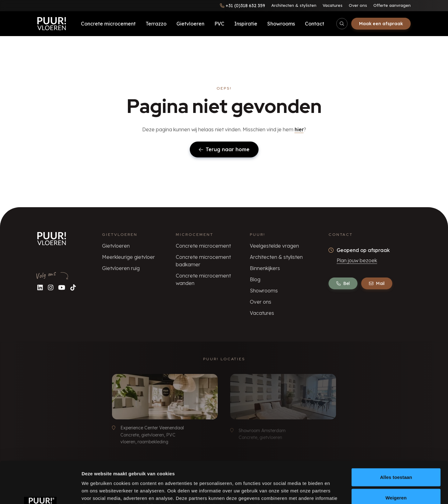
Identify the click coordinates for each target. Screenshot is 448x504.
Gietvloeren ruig (121, 268)
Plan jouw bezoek (357, 260)
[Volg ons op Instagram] (51, 287)
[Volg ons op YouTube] (62, 287)
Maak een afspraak (381, 24)
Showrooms (281, 24)
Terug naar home (224, 149)
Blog (255, 279)
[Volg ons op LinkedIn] (40, 287)
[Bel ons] (243, 6)
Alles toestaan (396, 438)
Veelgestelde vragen (274, 246)
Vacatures (333, 5)
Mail (377, 283)
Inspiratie (246, 24)
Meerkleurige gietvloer (128, 257)
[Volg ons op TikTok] (73, 287)
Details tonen (336, 492)
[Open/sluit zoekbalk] (342, 24)
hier (299, 129)
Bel (343, 283)
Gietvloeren (190, 24)
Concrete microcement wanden (203, 279)
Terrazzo (156, 24)
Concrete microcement (108, 24)
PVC (219, 24)
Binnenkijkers (265, 268)
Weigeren (396, 458)
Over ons (358, 5)
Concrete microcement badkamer (203, 261)
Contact (315, 24)
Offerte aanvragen (392, 5)
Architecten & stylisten (294, 5)
